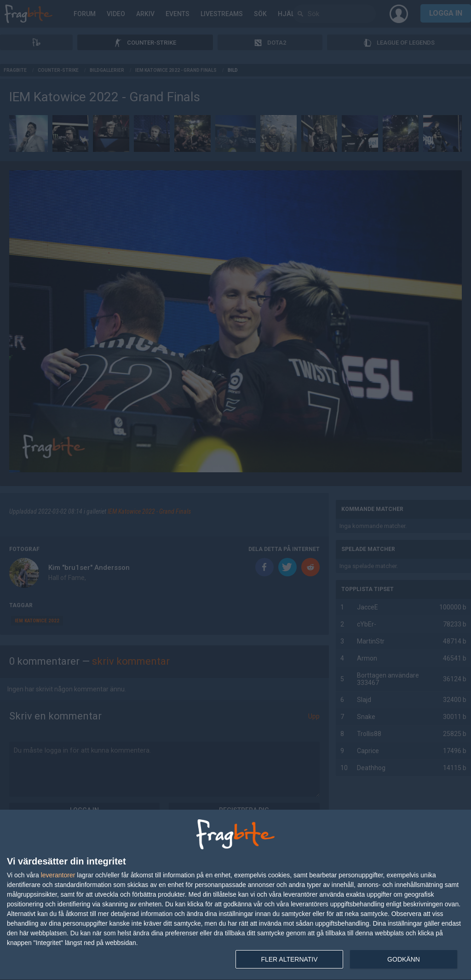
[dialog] (235, 895)
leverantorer (58, 875)
